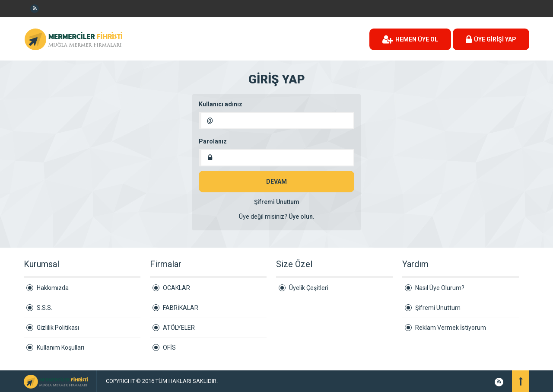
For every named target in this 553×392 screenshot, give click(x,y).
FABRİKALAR (181, 308)
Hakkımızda (53, 288)
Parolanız (213, 141)
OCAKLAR (176, 288)
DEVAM (276, 182)
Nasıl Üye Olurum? (440, 288)
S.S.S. (44, 308)
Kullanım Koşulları (60, 347)
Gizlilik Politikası (58, 328)
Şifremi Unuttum (277, 202)
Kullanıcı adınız (221, 104)
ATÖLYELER (179, 328)
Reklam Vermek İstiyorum (451, 328)
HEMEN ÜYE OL (410, 39)
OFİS (169, 347)
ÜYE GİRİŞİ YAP (491, 39)
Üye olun (301, 217)
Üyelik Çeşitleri (309, 288)
